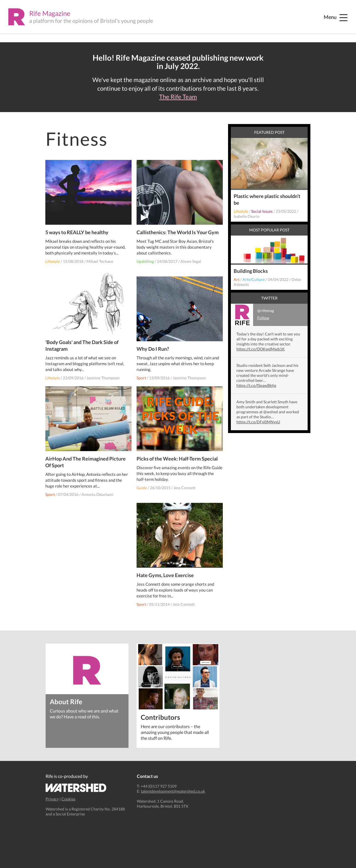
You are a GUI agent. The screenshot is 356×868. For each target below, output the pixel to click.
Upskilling (145, 258)
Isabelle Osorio (247, 216)
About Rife (66, 701)
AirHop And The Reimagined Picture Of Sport (86, 459)
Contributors (160, 717)
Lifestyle (53, 258)
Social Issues (262, 211)
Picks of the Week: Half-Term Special (177, 456)
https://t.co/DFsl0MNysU (258, 422)
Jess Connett (185, 485)
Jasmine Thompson (103, 375)
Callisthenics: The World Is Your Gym (178, 229)
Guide (142, 485)
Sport (142, 375)
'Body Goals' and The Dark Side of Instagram (82, 342)
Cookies (68, 799)
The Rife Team (178, 97)
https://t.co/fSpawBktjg (256, 385)
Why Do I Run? (153, 346)
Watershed (76, 788)
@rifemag (252, 315)
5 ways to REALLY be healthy (77, 229)
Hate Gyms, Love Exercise (165, 572)
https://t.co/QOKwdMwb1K (261, 349)
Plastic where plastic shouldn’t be (267, 199)
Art (237, 279)
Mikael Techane (100, 258)
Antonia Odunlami (98, 492)
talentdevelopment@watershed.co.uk (173, 791)
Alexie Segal (191, 258)
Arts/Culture (254, 279)
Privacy (52, 799)
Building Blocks (251, 271)
